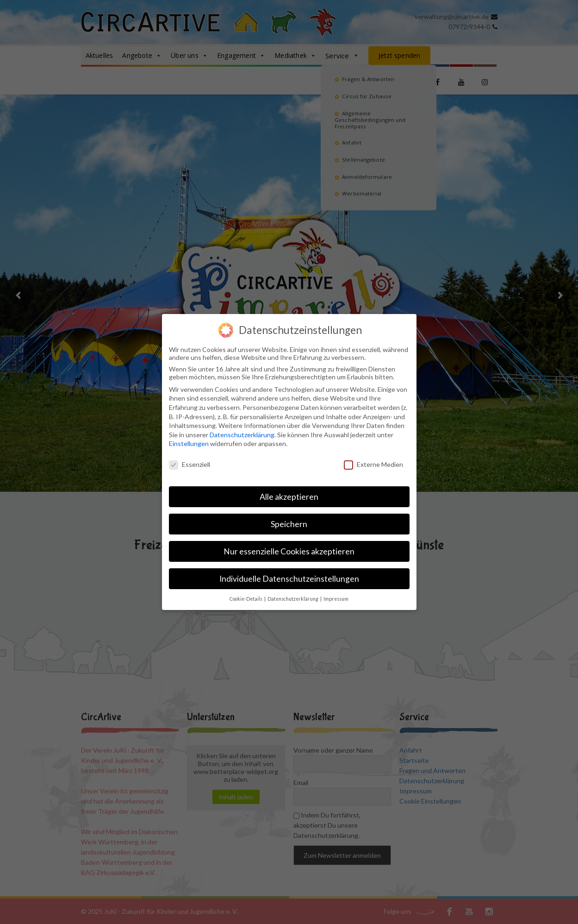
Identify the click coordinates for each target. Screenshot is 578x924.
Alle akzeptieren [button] (289, 495)
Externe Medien (373, 463)
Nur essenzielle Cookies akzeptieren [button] (289, 550)
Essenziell (190, 463)
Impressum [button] (336, 597)
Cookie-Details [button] (246, 597)
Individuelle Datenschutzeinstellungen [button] (289, 577)
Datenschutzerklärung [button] (293, 597)
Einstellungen (189, 443)
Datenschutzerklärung (242, 433)
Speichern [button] (289, 523)
